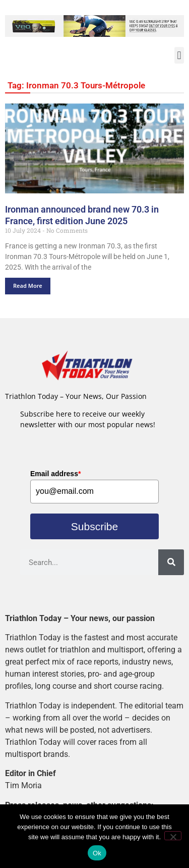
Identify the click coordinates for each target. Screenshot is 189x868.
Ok (97, 853)
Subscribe (94, 526)
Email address (55, 474)
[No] (173, 836)
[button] (179, 55)
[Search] (171, 562)
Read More (28, 286)
